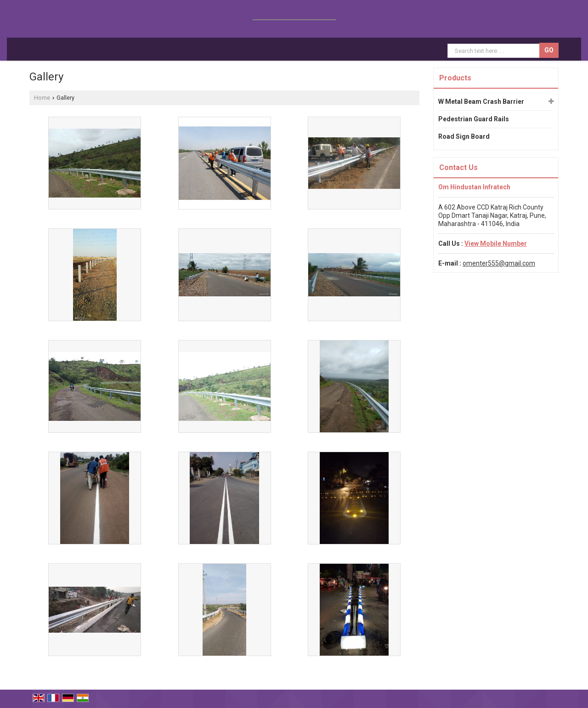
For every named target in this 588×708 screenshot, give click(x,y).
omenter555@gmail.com (499, 263)
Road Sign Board (464, 136)
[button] (496, 244)
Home (42, 98)
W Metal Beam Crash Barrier (481, 102)
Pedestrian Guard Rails (474, 119)
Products (455, 78)
